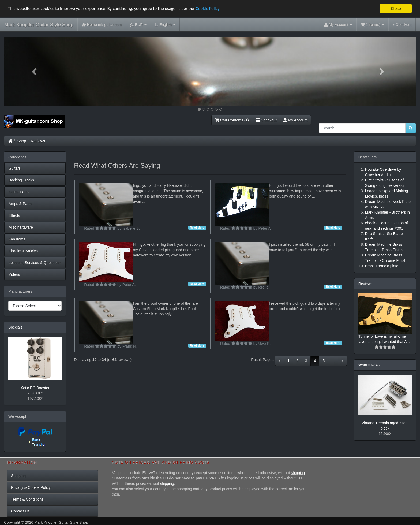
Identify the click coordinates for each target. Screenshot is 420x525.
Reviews (38, 141)
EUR (138, 25)
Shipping (18, 476)
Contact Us (20, 511)
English (165, 25)
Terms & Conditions (27, 499)
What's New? (369, 365)
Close (396, 8)
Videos (14, 274)
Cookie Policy (211, 9)
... (333, 361)
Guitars (15, 168)
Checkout (402, 25)
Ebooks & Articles (23, 251)
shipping (298, 473)
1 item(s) (372, 25)
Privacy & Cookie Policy (31, 487)
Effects (14, 215)
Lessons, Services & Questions (35, 263)
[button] (35, 71)
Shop (22, 141)
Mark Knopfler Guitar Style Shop (39, 25)
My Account (295, 120)
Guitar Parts (19, 192)
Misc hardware (21, 227)
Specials (15, 327)
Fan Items (17, 239)
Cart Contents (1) (232, 120)
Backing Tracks (21, 180)
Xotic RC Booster (35, 388)
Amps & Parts (20, 204)
